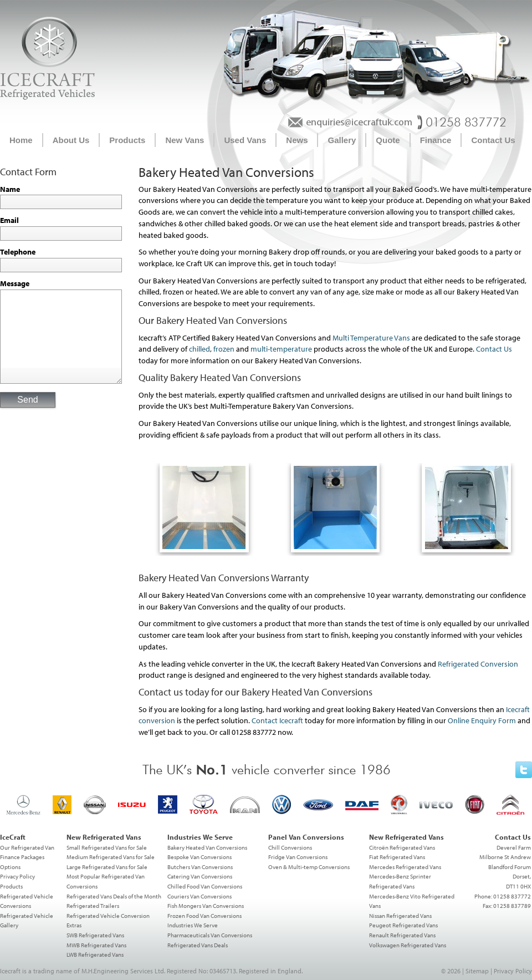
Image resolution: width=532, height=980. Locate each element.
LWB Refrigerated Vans (95, 954)
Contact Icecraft (277, 720)
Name (10, 189)
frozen (224, 349)
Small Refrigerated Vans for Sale (107, 847)
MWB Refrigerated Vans (96, 945)
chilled (199, 349)
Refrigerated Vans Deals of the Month (114, 896)
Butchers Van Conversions (200, 867)
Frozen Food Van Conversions (204, 916)
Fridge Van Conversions (298, 857)
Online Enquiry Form (482, 720)
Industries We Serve (193, 925)
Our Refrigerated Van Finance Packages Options (27, 857)
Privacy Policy (17, 876)
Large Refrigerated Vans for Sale (107, 867)
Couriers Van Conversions (199, 896)
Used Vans (245, 140)
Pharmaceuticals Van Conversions (210, 935)
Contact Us (493, 140)
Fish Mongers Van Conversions (206, 906)
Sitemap (477, 971)
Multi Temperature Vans (371, 338)
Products (127, 140)
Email (9, 220)
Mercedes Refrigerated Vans (405, 867)
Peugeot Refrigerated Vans (403, 925)
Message (15, 283)
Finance (436, 140)
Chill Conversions (290, 847)
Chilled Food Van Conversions (205, 886)
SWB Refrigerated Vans (95, 935)
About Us (71, 140)
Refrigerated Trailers (93, 906)
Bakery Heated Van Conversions (207, 847)
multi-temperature (281, 349)
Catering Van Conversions (200, 876)
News (297, 140)
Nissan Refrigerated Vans (400, 916)
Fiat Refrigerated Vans (397, 857)
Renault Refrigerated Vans (402, 935)
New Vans (185, 140)
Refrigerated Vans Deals (198, 945)
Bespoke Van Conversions (199, 857)
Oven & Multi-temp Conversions (309, 867)
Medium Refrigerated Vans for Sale (111, 857)
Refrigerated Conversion (478, 664)
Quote (388, 140)
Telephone (18, 252)
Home (21, 140)
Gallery (342, 140)
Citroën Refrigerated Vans (402, 847)
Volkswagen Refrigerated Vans (408, 945)
